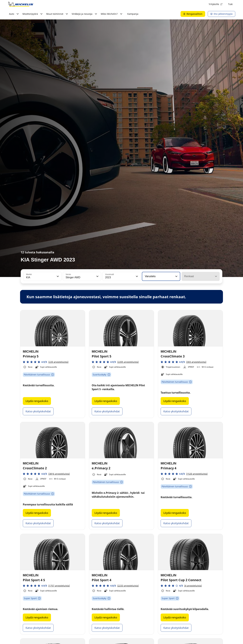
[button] (57, 276)
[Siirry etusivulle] (21, 4)
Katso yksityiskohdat (38, 411)
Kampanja (133, 14)
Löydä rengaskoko (37, 401)
